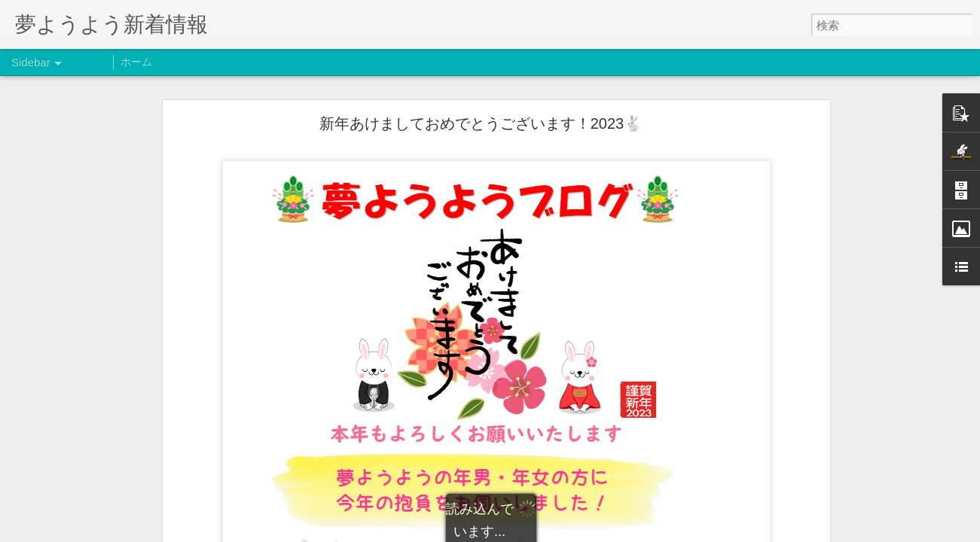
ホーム (136, 62)
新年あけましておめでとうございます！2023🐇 (481, 123)
